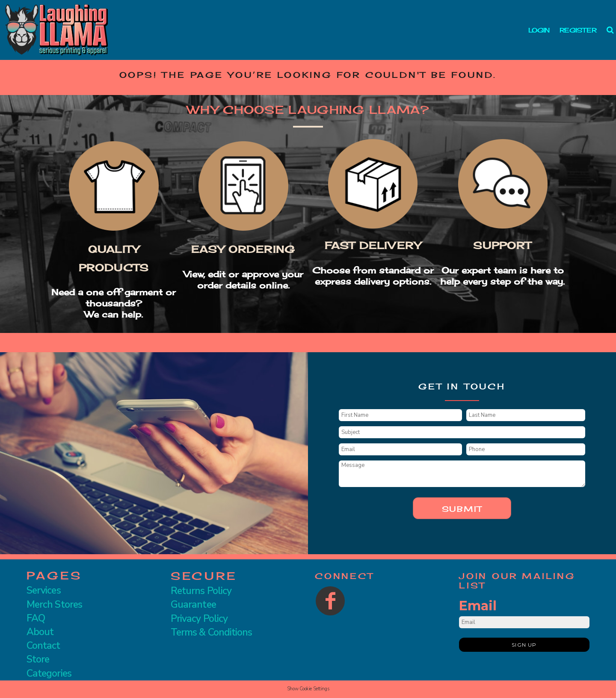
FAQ (36, 618)
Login (539, 30)
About (40, 632)
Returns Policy (201, 591)
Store (38, 659)
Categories (49, 673)
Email (478, 606)
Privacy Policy (199, 619)
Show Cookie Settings (308, 689)
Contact (43, 646)
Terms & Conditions (211, 632)
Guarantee (193, 604)
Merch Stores (54, 604)
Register (578, 30)
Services (44, 590)
